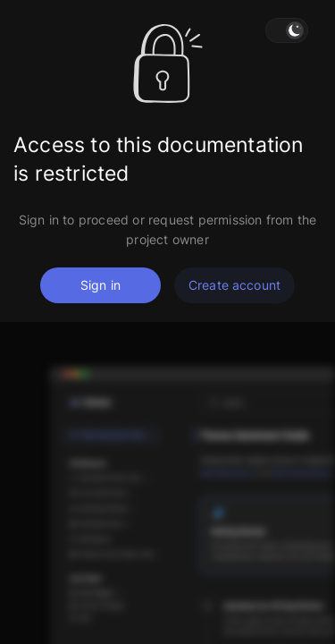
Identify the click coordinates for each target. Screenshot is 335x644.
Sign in (100, 285)
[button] (287, 30)
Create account (234, 285)
